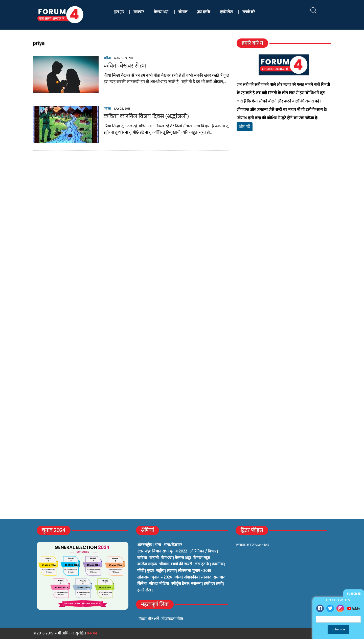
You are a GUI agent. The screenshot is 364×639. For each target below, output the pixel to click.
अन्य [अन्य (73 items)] (158, 545)
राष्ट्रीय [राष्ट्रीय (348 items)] (160, 571)
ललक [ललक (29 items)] (171, 571)
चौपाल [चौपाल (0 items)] (164, 564)
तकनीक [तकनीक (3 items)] (218, 564)
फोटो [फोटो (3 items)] (141, 571)
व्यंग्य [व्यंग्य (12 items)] (178, 578)
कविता (107, 58)
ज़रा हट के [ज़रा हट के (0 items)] (202, 564)
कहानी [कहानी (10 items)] (154, 558)
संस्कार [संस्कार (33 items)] (206, 578)
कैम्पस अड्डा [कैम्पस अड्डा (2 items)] (183, 558)
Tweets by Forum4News (252, 545)
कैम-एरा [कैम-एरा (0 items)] (167, 558)
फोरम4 (92, 633)
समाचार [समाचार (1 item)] (219, 578)
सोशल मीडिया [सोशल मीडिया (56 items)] (159, 584)
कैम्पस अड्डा (161, 12)
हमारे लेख (226, 12)
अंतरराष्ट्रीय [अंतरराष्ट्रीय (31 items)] (145, 545)
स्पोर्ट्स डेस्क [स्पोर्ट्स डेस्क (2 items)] (180, 584)
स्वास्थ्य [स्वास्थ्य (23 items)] (196, 584)
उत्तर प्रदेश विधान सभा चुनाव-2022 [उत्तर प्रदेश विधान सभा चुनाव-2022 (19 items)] (162, 551)
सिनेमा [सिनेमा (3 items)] (142, 584)
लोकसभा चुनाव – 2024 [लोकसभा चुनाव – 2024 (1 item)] (155, 578)
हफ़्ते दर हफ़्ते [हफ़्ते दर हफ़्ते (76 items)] (213, 584)
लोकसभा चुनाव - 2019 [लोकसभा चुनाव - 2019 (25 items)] (195, 571)
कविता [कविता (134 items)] (142, 558)
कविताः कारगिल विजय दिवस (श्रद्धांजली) (146, 116)
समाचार (139, 12)
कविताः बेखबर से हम (125, 66)
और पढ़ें (245, 127)
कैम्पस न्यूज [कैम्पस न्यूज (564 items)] (202, 558)
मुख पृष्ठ (119, 12)
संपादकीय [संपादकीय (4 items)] (191, 578)
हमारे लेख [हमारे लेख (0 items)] (144, 590)
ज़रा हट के (204, 12)
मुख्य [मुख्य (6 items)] (150, 571)
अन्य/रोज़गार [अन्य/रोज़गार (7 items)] (173, 545)
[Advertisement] (284, 195)
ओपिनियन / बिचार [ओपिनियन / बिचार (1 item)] (203, 551)
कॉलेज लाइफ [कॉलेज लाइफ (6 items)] (147, 564)
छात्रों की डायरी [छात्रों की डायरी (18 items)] (182, 564)
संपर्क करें (249, 12)
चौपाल (183, 12)
